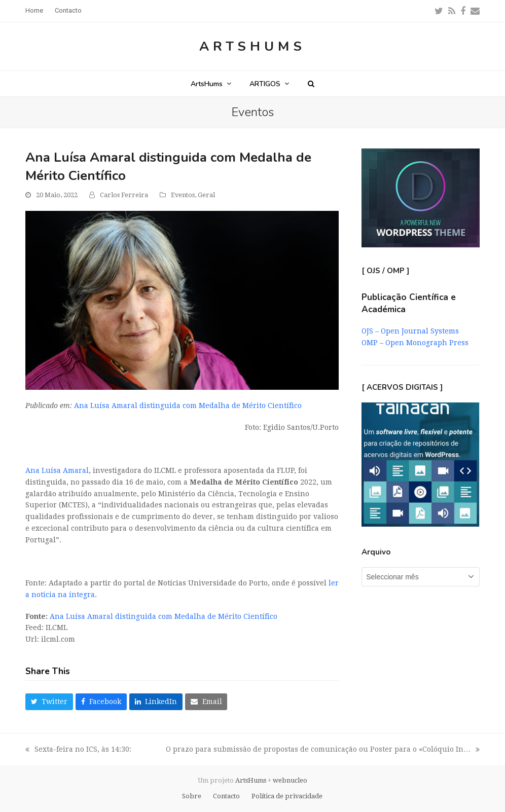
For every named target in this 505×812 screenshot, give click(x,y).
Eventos (183, 195)
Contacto (226, 796)
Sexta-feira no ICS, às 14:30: (78, 750)
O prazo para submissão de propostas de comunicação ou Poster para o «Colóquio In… (323, 750)
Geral (206, 195)
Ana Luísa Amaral (57, 470)
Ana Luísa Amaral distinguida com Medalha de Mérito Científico (188, 405)
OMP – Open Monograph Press (415, 343)
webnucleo (290, 780)
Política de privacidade (287, 796)
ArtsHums (252, 46)
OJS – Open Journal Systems (410, 331)
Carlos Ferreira (124, 195)
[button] (311, 84)
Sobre (192, 796)
